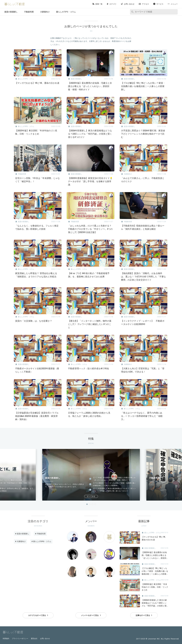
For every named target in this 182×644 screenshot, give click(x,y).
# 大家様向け (20, 541)
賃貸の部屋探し (11, 12)
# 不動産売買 (40, 534)
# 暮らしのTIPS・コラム (41, 541)
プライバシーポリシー (20, 639)
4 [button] (95, 504)
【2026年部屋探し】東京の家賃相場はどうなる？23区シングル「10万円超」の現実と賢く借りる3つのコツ (114, 490)
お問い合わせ (45, 639)
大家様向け (45, 12)
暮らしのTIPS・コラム (66, 12)
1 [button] (87, 504)
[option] (91, 475)
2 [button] (90, 504)
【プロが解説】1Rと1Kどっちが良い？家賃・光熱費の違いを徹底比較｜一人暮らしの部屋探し (114, 484)
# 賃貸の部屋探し (22, 534)
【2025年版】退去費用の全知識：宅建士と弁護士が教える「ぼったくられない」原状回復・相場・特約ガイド (114, 479)
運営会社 (34, 639)
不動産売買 (29, 12)
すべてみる (91, 496)
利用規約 (6, 639)
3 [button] (92, 504)
